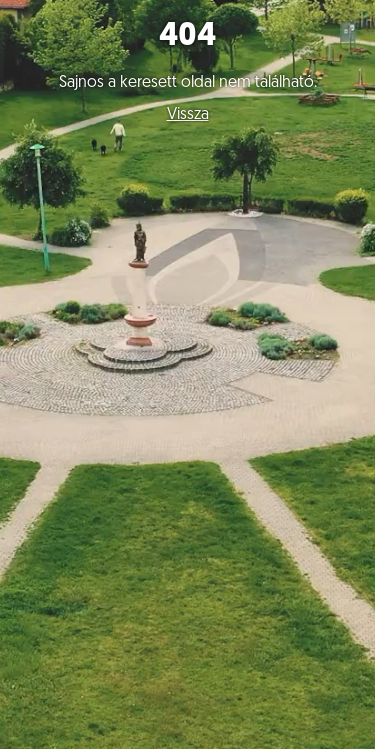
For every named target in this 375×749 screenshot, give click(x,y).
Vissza (188, 115)
